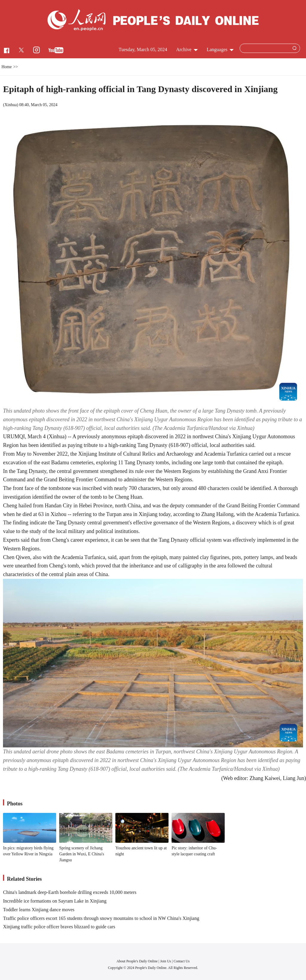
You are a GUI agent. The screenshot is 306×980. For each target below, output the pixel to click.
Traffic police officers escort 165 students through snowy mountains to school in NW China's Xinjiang (101, 918)
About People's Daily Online (137, 961)
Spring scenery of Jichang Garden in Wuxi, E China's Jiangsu (82, 854)
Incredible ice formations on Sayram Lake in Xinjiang (55, 901)
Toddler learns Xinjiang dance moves (39, 910)
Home (7, 67)
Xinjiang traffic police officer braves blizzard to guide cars (59, 927)
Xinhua (11, 105)
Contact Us (182, 961)
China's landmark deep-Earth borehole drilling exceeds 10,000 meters (70, 892)
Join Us (166, 961)
